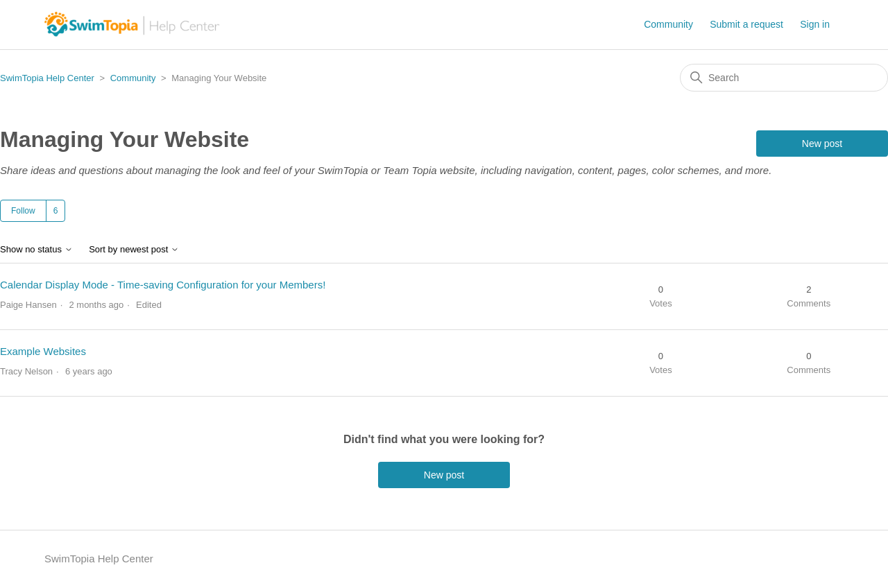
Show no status (36, 250)
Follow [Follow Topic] (23, 211)
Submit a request (746, 24)
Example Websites (43, 351)
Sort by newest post (134, 250)
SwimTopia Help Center (47, 78)
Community (668, 24)
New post (822, 144)
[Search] (784, 78)
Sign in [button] (815, 24)
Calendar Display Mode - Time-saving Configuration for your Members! (163, 285)
